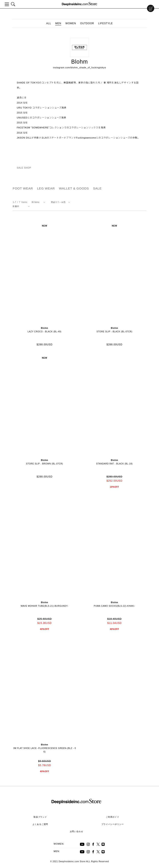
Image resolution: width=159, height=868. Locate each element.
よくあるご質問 (40, 824)
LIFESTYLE (105, 23)
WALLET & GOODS (74, 188)
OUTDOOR (87, 23)
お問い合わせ (76, 831)
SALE (97, 188)
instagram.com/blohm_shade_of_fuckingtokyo (80, 68)
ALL (49, 23)
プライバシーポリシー (113, 824)
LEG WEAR (46, 188)
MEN (58, 23)
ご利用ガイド (113, 817)
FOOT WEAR (23, 188)
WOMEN (71, 23)
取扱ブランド (40, 817)
